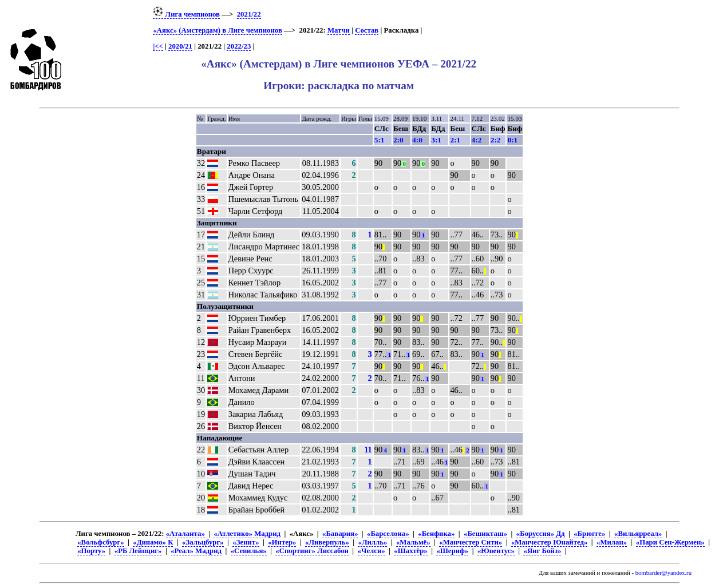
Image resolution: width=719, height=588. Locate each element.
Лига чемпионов (186, 14)
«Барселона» (388, 534)
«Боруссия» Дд (541, 534)
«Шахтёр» (410, 551)
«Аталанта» (185, 534)
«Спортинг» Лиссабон (312, 551)
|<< (158, 46)
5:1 (380, 140)
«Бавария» (340, 534)
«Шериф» (452, 551)
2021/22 (249, 14)
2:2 (496, 140)
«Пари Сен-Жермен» (670, 542)
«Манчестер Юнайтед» (550, 542)
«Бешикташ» (485, 534)
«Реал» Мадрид (196, 551)
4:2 (477, 140)
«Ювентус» (496, 551)
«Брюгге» (589, 534)
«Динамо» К (153, 542)
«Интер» (282, 542)
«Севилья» (249, 551)
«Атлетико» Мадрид (247, 534)
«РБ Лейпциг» (138, 551)
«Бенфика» (436, 534)
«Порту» (91, 551)
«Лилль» (372, 542)
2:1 (455, 140)
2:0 (398, 140)
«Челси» (372, 551)
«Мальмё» (413, 542)
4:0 (417, 140)
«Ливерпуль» (327, 542)
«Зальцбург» (203, 542)
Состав (367, 30)
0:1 (512, 140)
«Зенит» (246, 542)
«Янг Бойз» (542, 551)
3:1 (436, 140)
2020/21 (180, 46)
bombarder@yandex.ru (663, 573)
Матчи (339, 30)
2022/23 (239, 46)
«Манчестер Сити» (471, 542)
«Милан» (612, 542)
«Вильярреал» (638, 534)
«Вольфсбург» (100, 542)
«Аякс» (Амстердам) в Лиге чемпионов (217, 30)
